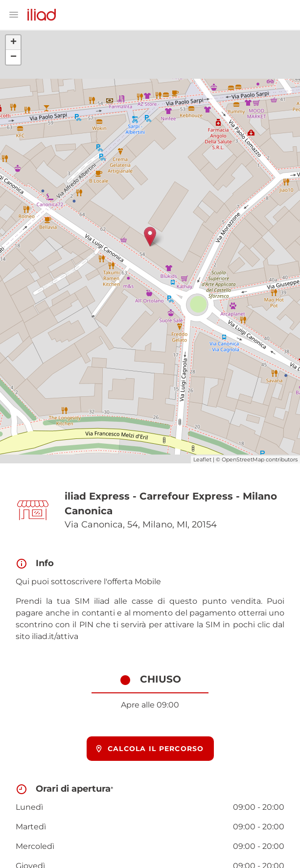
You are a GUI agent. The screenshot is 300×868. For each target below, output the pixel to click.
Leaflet (202, 459)
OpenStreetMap (243, 459)
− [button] (13, 57)
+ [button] (13, 43)
